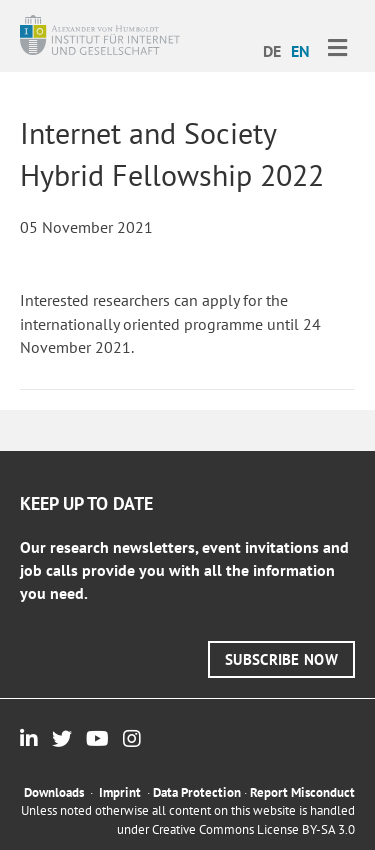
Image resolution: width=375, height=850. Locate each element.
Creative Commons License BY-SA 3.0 (253, 829)
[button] (281, 659)
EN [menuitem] (300, 51)
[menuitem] (272, 50)
